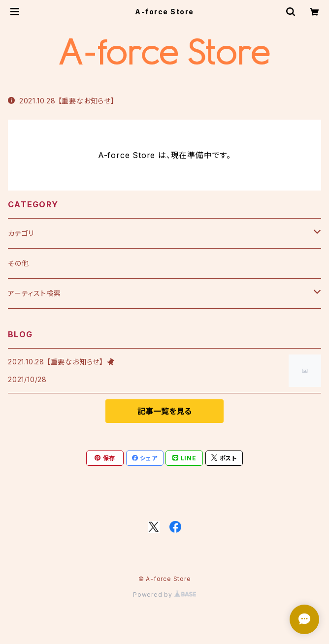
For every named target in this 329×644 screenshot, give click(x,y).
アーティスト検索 (34, 293)
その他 (18, 263)
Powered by (164, 595)
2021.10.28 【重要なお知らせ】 (61, 101)
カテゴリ (21, 233)
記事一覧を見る (164, 411)
